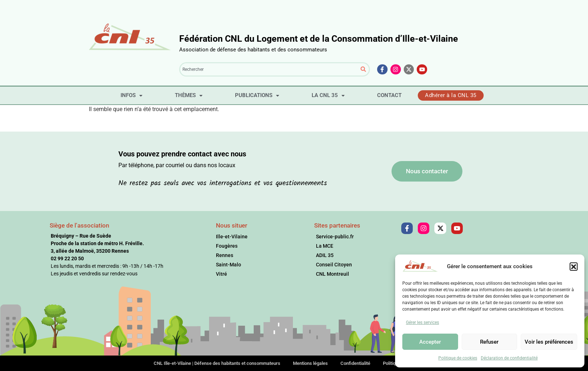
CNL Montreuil (333, 274)
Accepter (430, 342)
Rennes (225, 255)
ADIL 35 (325, 255)
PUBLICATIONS (257, 95)
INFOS (132, 95)
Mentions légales (310, 363)
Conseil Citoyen (334, 265)
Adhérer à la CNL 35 (451, 95)
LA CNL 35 (328, 95)
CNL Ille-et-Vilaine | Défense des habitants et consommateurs (217, 363)
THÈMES (189, 95)
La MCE (325, 246)
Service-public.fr (335, 237)
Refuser (489, 342)
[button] (574, 266)
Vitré (221, 274)
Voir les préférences (549, 342)
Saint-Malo (229, 265)
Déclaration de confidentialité (509, 358)
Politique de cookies (458, 358)
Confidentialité (355, 363)
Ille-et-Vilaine (232, 237)
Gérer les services (422, 322)
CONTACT (389, 95)
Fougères (227, 246)
